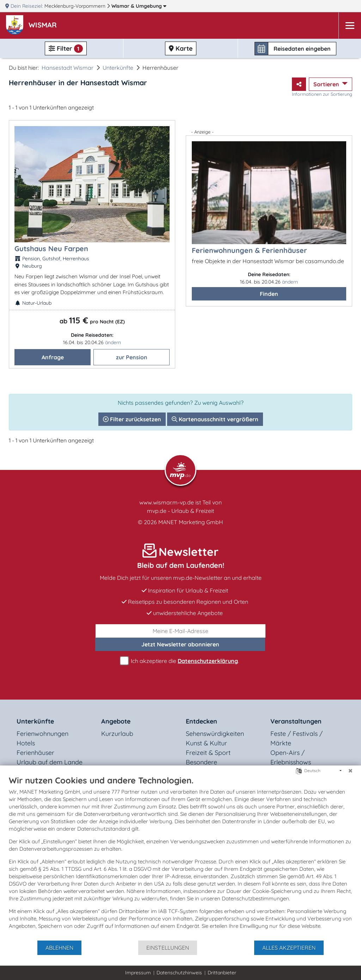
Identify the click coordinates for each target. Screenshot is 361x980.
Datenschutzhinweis (179, 973)
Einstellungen (168, 948)
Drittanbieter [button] (222, 973)
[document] (180, 857)
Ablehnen (59, 948)
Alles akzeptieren (289, 948)
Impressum (138, 973)
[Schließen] (350, 771)
